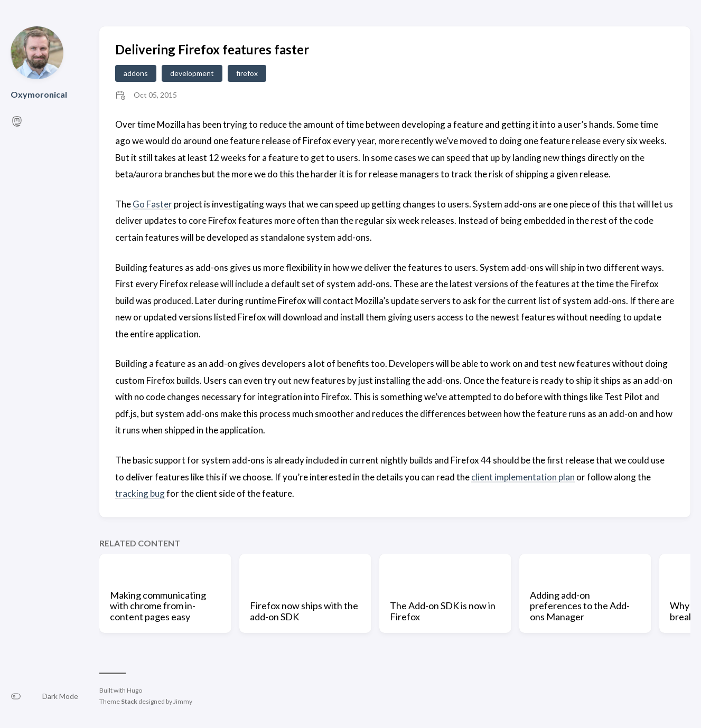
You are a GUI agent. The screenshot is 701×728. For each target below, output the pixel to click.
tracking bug (140, 493)
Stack (129, 701)
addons (136, 73)
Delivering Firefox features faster (212, 49)
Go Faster (152, 204)
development (192, 73)
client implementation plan (523, 477)
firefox (247, 73)
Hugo (134, 690)
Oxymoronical (39, 94)
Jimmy (183, 701)
